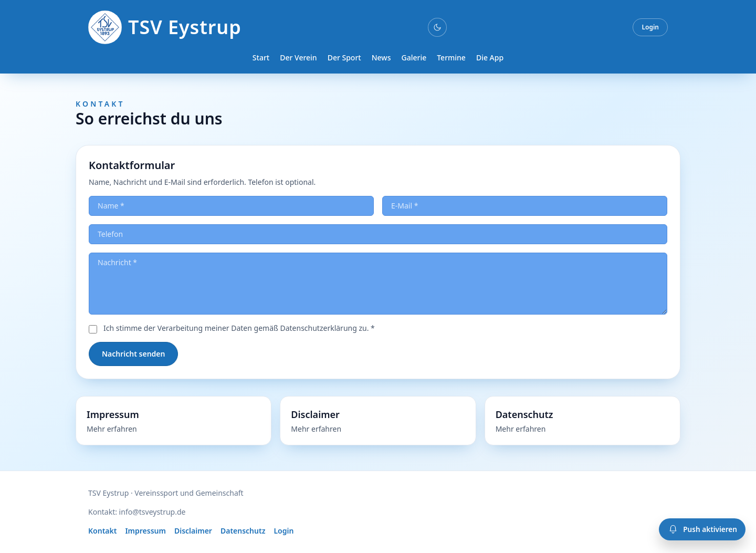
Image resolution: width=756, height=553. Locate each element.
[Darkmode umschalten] (437, 27)
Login (650, 27)
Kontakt (102, 531)
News (381, 58)
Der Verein (298, 58)
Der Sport (344, 58)
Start (261, 58)
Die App (490, 58)
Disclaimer (193, 531)
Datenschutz (243, 531)
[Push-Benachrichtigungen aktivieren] (702, 529)
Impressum (145, 531)
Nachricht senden (133, 354)
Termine (451, 58)
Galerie (414, 58)
